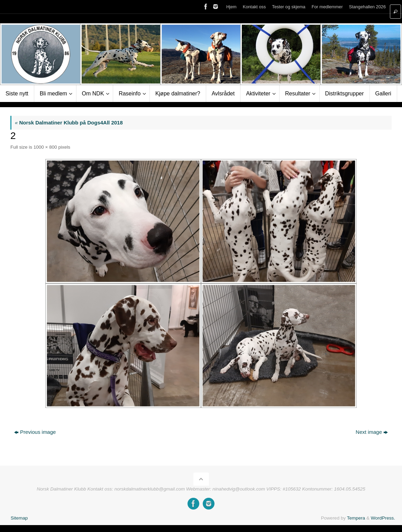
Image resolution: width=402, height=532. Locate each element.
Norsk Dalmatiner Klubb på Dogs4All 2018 (69, 123)
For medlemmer (327, 7)
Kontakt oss (254, 7)
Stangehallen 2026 (367, 7)
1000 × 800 (45, 147)
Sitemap (19, 518)
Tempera (356, 518)
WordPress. (383, 518)
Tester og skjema (289, 7)
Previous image (35, 432)
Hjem (231, 7)
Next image (372, 432)
